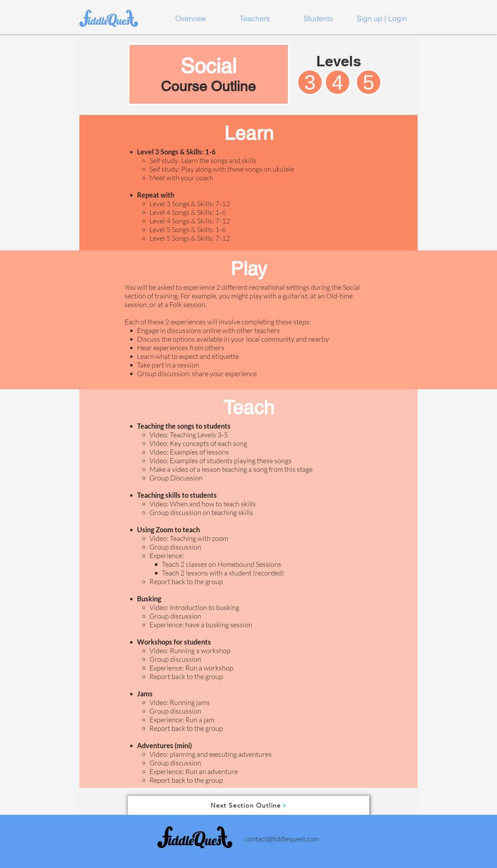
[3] (310, 82)
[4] (338, 82)
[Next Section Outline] (248, 805)
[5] (369, 82)
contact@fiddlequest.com (282, 839)
